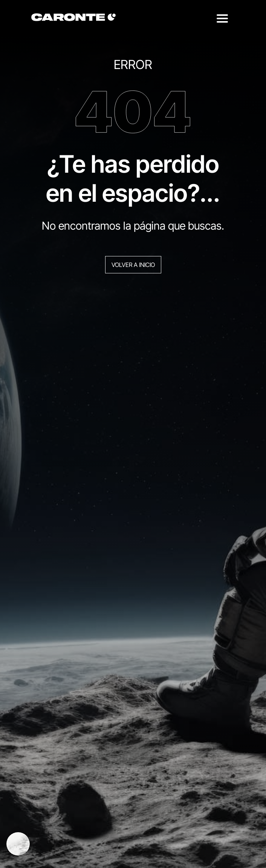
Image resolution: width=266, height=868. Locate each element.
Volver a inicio (133, 265)
